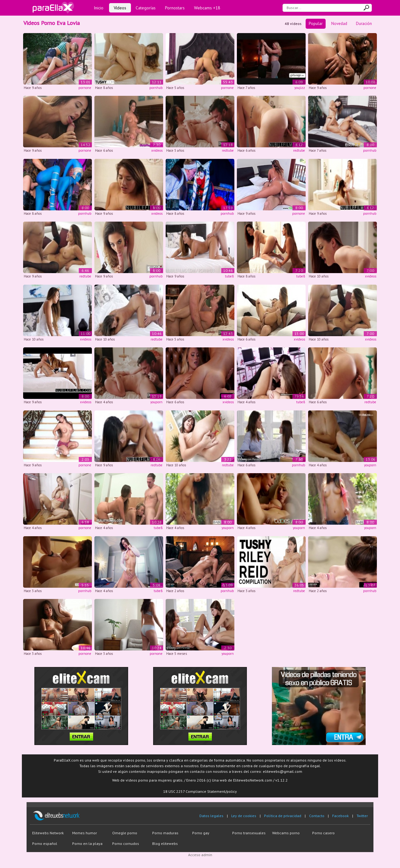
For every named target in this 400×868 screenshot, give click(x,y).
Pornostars (175, 8)
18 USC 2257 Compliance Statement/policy (200, 791)
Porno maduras (165, 833)
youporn (156, 402)
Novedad (339, 24)
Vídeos (120, 8)
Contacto (317, 816)
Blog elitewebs (165, 843)
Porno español (45, 843)
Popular (316, 24)
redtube (228, 150)
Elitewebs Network (48, 833)
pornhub (156, 88)
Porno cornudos (126, 843)
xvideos (157, 150)
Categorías (146, 8)
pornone (85, 88)
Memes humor (85, 833)
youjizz (300, 88)
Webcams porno (286, 833)
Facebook (340, 816)
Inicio (99, 8)
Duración (364, 24)
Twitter (362, 816)
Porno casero (323, 833)
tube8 (229, 276)
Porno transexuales (249, 833)
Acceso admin (200, 855)
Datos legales (211, 816)
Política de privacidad (283, 816)
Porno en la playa (87, 843)
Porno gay (201, 833)
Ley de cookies (244, 816)
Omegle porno (125, 833)
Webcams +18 (207, 8)
